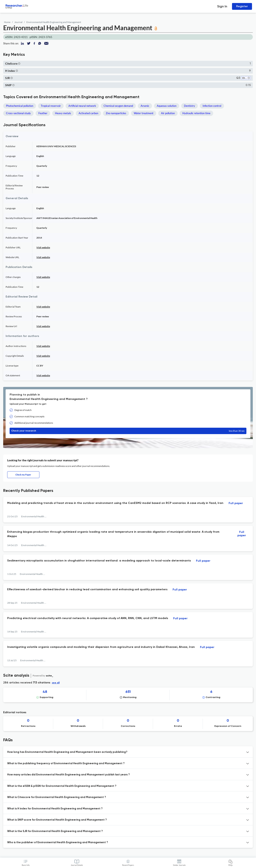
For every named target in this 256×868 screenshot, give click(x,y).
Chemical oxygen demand (118, 106)
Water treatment (144, 113)
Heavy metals (63, 113)
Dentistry (189, 106)
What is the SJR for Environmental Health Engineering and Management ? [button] (55, 831)
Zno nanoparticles (116, 113)
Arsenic (145, 106)
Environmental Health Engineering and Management (54, 22)
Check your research (128, 431)
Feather (43, 113)
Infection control (212, 106)
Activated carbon (88, 113)
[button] (19, 63)
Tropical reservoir (51, 106)
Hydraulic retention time (196, 113)
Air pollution (168, 113)
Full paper (236, 503)
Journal (18, 22)
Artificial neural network (82, 106)
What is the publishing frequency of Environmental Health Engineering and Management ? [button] (66, 764)
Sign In (222, 6)
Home (7, 22)
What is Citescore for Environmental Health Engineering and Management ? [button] (57, 797)
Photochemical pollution (20, 106)
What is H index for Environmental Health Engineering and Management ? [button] (55, 809)
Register (242, 6)
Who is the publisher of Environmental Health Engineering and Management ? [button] (58, 843)
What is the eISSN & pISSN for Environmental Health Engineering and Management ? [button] (62, 786)
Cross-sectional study (18, 113)
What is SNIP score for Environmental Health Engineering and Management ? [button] (57, 820)
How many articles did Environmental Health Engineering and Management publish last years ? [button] (68, 775)
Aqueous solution (167, 106)
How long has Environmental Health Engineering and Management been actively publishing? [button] (67, 752)
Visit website (43, 247)
